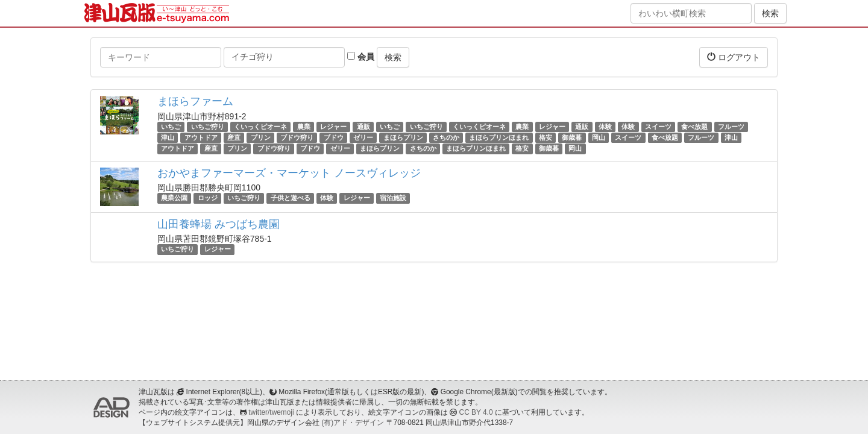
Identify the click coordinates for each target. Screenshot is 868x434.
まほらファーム (195, 101)
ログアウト (734, 57)
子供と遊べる (291, 198)
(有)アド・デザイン (353, 423)
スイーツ (658, 127)
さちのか (446, 137)
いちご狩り (208, 127)
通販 (363, 127)
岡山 (599, 137)
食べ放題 (694, 127)
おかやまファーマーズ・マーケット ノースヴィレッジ (289, 173)
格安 (546, 137)
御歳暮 (572, 137)
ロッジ (208, 198)
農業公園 (174, 198)
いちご (171, 127)
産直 (234, 137)
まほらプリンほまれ (499, 137)
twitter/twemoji (271, 412)
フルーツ (731, 127)
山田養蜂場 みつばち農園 (219, 224)
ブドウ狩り (297, 137)
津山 (168, 137)
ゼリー (363, 137)
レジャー (333, 127)
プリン (261, 137)
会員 (361, 57)
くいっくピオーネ (260, 127)
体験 (605, 127)
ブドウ (334, 137)
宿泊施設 (393, 198)
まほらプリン (403, 137)
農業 (304, 127)
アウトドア (201, 137)
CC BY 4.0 (476, 412)
